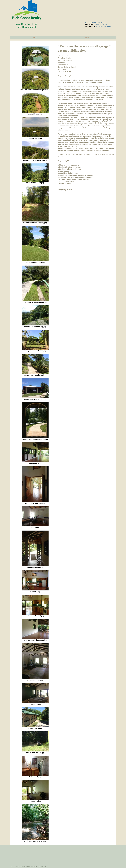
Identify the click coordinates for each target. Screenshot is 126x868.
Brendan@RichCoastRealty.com (96, 23)
